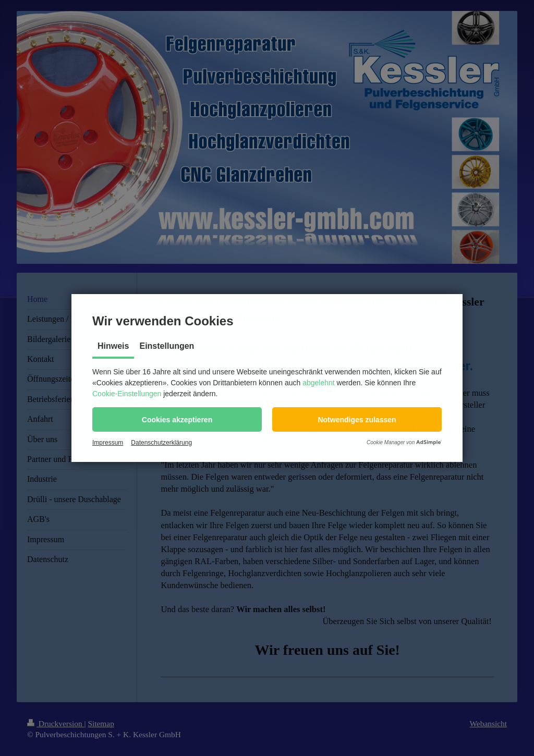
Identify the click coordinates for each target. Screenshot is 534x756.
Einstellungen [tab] (167, 346)
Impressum (108, 443)
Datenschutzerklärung (161, 443)
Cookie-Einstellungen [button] (127, 394)
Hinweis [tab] (113, 346)
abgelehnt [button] (319, 383)
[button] (177, 419)
